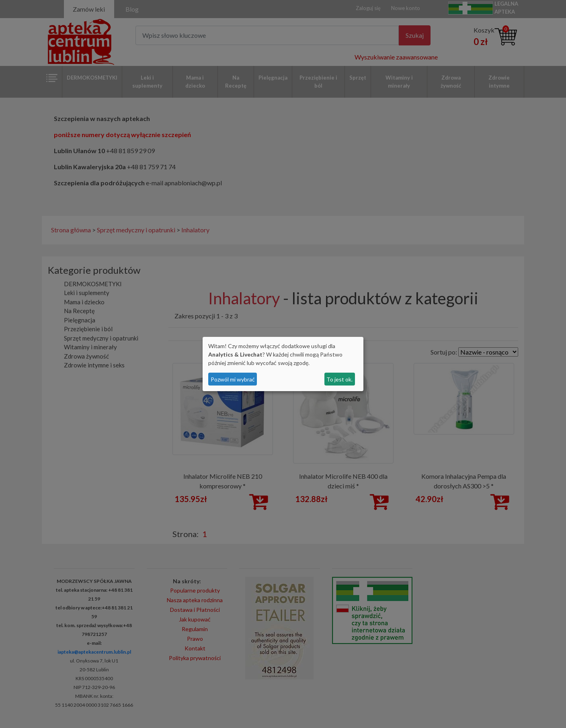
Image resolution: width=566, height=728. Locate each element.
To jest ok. (339, 379)
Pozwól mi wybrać (233, 379)
